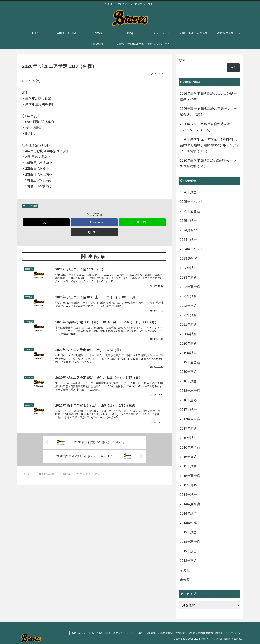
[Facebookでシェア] (94, 222)
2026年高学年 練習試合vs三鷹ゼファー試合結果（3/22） (208, 112)
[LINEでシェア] (142, 222)
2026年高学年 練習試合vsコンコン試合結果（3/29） (208, 96)
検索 (182, 60)
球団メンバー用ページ (227, 633)
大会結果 (177, 633)
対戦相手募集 (160, 633)
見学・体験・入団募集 (136, 633)
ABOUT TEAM (74, 633)
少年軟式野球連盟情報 (198, 633)
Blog (98, 633)
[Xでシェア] (46, 222)
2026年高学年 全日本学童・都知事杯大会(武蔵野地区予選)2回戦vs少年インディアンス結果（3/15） (209, 145)
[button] (94, 232)
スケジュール (112, 633)
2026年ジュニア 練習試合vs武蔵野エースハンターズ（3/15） (208, 127)
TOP (59, 633)
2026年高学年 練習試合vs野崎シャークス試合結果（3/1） (208, 163)
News (89, 633)
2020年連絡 (30, 206)
